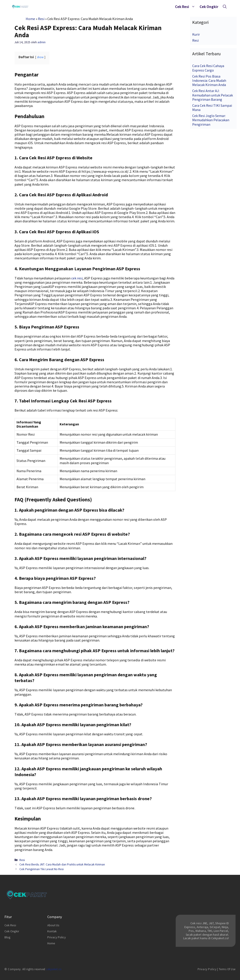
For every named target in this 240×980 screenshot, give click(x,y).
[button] (193, 7)
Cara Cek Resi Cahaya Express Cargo (208, 68)
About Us (53, 925)
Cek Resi (186, 7)
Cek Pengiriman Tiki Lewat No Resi (42, 869)
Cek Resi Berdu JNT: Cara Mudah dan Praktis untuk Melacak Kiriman (62, 864)
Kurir (196, 34)
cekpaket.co (54, 969)
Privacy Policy (57, 937)
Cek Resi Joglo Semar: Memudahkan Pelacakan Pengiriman (211, 120)
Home (30, 19)
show (40, 57)
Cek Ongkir (209, 7)
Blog (7, 937)
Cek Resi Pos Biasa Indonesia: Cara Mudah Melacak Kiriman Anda (209, 80)
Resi (41, 19)
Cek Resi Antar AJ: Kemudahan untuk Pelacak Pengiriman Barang (213, 95)
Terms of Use (227, 969)
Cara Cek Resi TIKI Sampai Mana (212, 108)
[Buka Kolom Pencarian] (225, 7)
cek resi (77, 278)
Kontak (52, 931)
